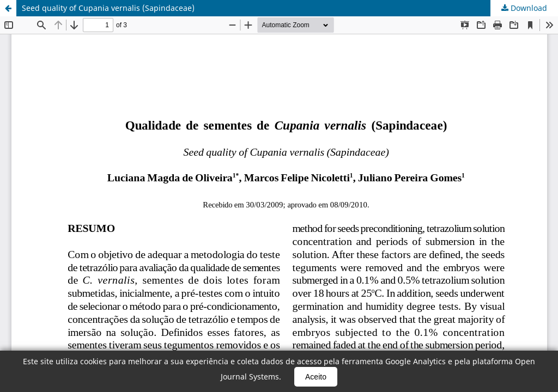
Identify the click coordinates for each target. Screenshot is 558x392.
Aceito (316, 377)
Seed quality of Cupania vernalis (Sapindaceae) (108, 8)
